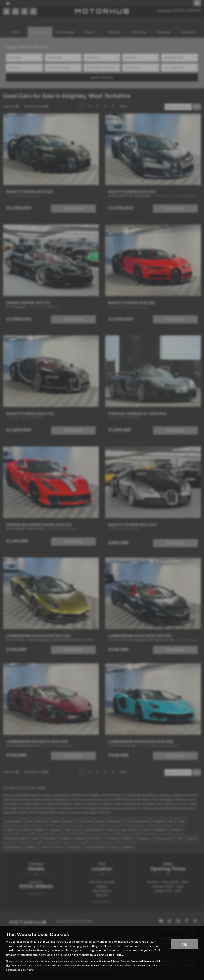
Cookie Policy (114, 955)
